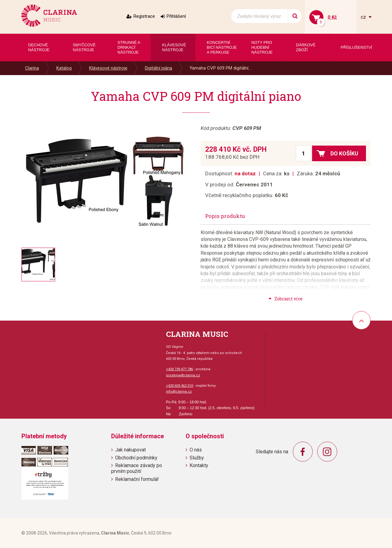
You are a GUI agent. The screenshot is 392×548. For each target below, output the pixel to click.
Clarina (32, 68)
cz (364, 17)
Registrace (144, 16)
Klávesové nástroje (108, 68)
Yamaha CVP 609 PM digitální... (220, 68)
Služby (197, 458)
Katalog (64, 68)
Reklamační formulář (137, 479)
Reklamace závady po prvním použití (137, 468)
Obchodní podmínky (136, 458)
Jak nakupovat (130, 450)
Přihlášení (176, 16)
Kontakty (199, 465)
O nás (196, 450)
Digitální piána (158, 68)
